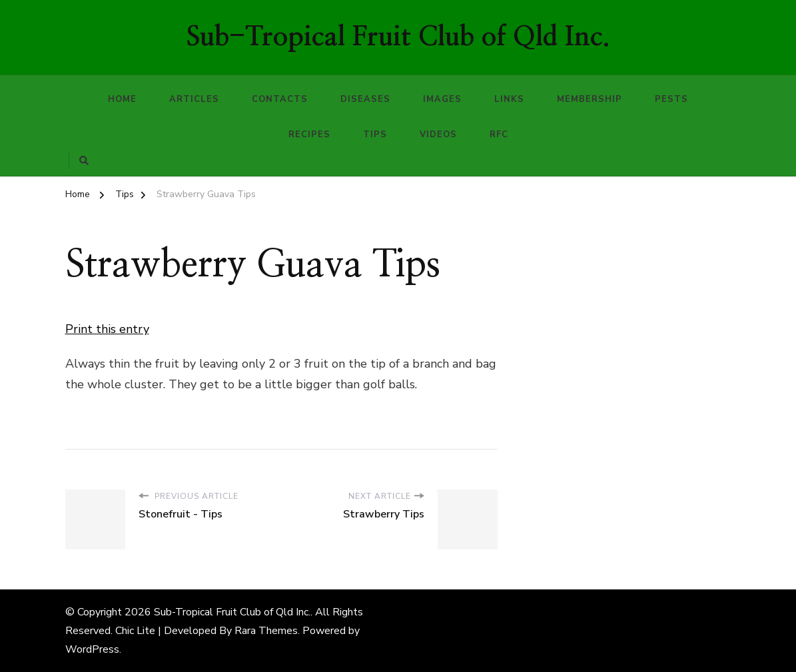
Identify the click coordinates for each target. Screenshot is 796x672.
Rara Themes (266, 631)
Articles (194, 99)
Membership (590, 99)
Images (442, 99)
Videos (438, 135)
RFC (499, 135)
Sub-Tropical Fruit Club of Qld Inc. (398, 37)
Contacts (280, 99)
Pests (671, 99)
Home (122, 99)
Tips (375, 135)
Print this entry (107, 329)
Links (509, 99)
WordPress (92, 649)
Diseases (365, 99)
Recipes (309, 135)
